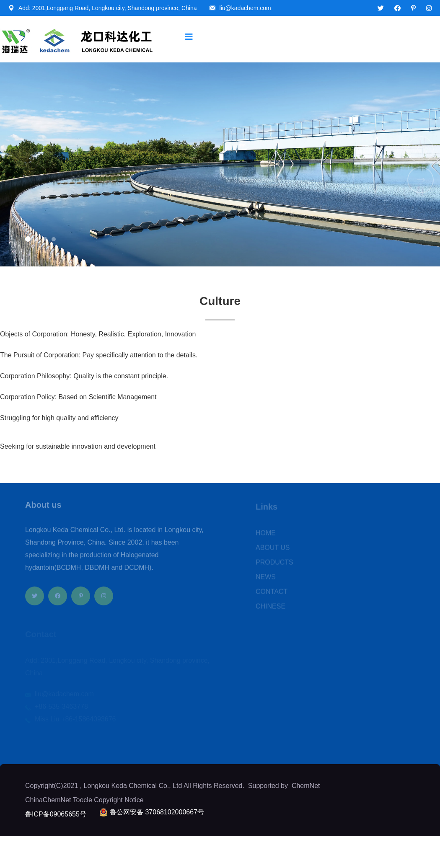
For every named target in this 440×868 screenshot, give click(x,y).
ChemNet (306, 786)
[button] (28, 239)
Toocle (83, 800)
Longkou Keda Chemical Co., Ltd (133, 786)
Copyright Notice (119, 800)
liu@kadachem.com (245, 8)
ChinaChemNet (48, 800)
